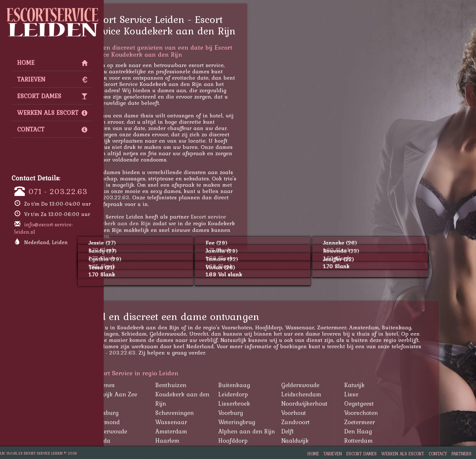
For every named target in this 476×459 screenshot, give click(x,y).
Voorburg (268, 413)
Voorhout (331, 413)
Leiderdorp (270, 394)
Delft (324, 431)
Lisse (388, 394)
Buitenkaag (271, 385)
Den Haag (395, 431)
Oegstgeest (396, 403)
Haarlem (204, 440)
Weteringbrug (274, 422)
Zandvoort (332, 422)
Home (52, 63)
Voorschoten (398, 413)
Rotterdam (395, 440)
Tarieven (52, 79)
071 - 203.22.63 (58, 191)
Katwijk (391, 385)
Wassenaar (208, 422)
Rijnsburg (142, 413)
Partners (462, 454)
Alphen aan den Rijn (284, 431)
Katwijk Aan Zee (152, 394)
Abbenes (141, 385)
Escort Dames (52, 96)
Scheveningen (212, 413)
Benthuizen (208, 385)
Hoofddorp (270, 440)
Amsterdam (208, 431)
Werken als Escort (52, 113)
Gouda (138, 440)
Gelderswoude (337, 385)
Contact (52, 129)
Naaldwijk (332, 440)
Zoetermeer (397, 422)
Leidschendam (338, 394)
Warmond (143, 422)
